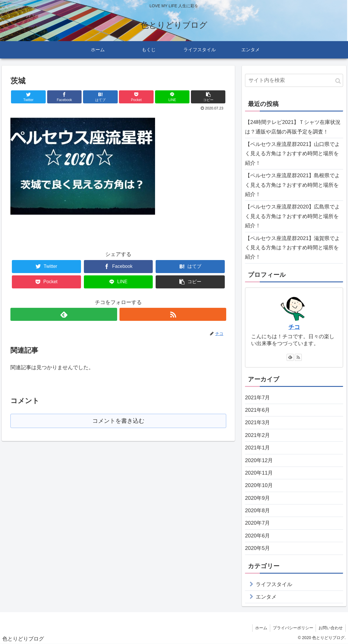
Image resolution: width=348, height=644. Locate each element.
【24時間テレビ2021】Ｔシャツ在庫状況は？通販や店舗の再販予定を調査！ (293, 127)
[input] (294, 80)
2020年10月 (259, 485)
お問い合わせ (330, 628)
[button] (338, 81)
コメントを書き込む (118, 421)
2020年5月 (257, 548)
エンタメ (266, 597)
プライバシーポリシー (292, 628)
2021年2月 (257, 435)
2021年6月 (257, 410)
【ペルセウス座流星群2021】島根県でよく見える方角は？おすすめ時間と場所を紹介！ (292, 185)
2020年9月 (257, 498)
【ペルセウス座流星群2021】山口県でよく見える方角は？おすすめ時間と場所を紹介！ (292, 154)
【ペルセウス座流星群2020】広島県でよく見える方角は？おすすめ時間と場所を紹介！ (292, 216)
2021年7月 (257, 398)
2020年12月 (259, 460)
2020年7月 (257, 523)
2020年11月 (259, 473)
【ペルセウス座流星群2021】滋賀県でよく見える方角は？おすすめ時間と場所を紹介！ (292, 248)
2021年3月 (257, 422)
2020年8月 (257, 511)
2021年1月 (257, 448)
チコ (294, 327)
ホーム (259, 628)
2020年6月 (257, 536)
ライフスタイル (274, 584)
